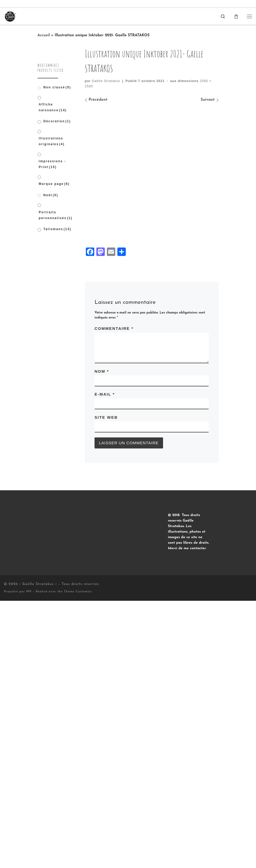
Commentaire (114, 447)
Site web (106, 536)
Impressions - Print (52, 164)
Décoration (57, 122)
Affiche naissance (53, 107)
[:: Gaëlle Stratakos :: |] (10, 16)
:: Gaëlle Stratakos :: (38, 702)
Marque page (54, 184)
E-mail (105, 513)
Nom (102, 490)
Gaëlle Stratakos (106, 81)
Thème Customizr (78, 710)
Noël (51, 195)
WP (29, 710)
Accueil (44, 35)
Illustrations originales (52, 141)
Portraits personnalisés (56, 215)
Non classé (57, 87)
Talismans (57, 229)
